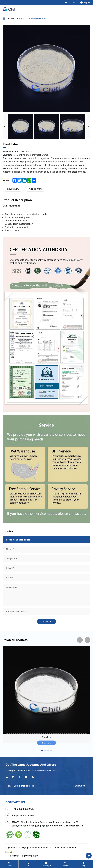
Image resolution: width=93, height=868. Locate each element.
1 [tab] (42, 751)
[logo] (10, 9)
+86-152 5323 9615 (24, 809)
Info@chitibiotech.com (23, 815)
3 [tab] (48, 751)
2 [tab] (45, 751)
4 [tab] (51, 751)
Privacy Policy (30, 856)
